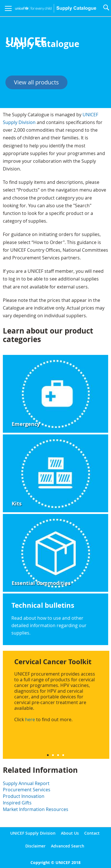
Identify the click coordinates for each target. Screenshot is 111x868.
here (30, 719)
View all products (36, 82)
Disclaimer (35, 846)
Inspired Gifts (17, 803)
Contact (92, 833)
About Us (70, 833)
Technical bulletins (43, 605)
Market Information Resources (36, 809)
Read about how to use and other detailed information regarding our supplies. (49, 625)
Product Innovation (24, 796)
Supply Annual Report (26, 783)
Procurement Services (27, 790)
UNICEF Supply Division (33, 833)
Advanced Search (68, 846)
